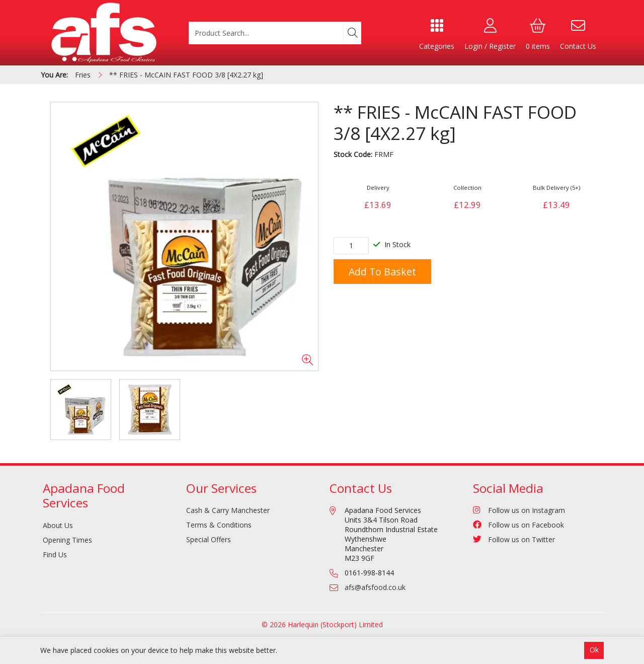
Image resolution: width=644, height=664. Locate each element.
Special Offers (209, 539)
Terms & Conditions (219, 525)
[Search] (352, 33)
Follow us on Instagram (519, 510)
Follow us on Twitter (514, 539)
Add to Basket (382, 272)
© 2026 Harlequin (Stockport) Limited (322, 624)
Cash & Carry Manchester (228, 510)
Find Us (55, 555)
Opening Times (67, 540)
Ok (594, 650)
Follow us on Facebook (518, 525)
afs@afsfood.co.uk (375, 587)
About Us (58, 525)
